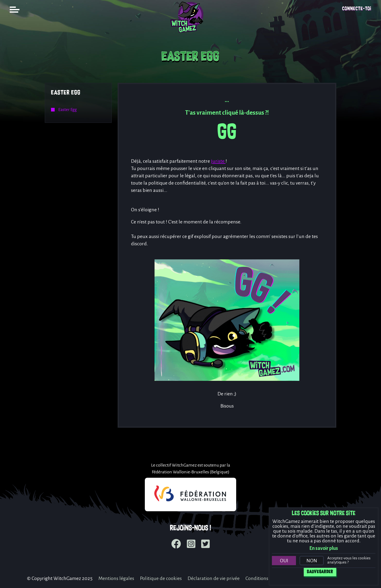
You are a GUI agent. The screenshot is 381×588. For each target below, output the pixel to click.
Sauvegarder (320, 572)
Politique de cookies (161, 578)
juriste (218, 161)
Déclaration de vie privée (214, 578)
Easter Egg (66, 93)
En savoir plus (324, 548)
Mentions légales (116, 578)
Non (312, 561)
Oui (284, 561)
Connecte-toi (357, 9)
